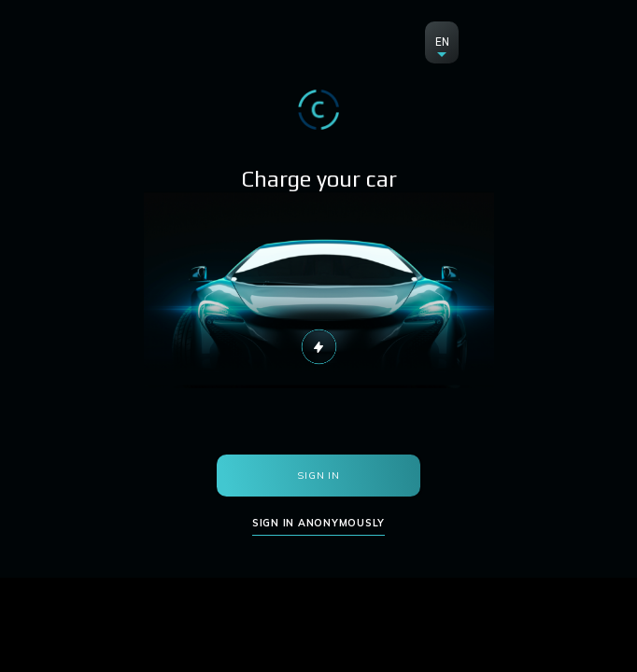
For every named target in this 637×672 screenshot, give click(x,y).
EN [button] (442, 42)
